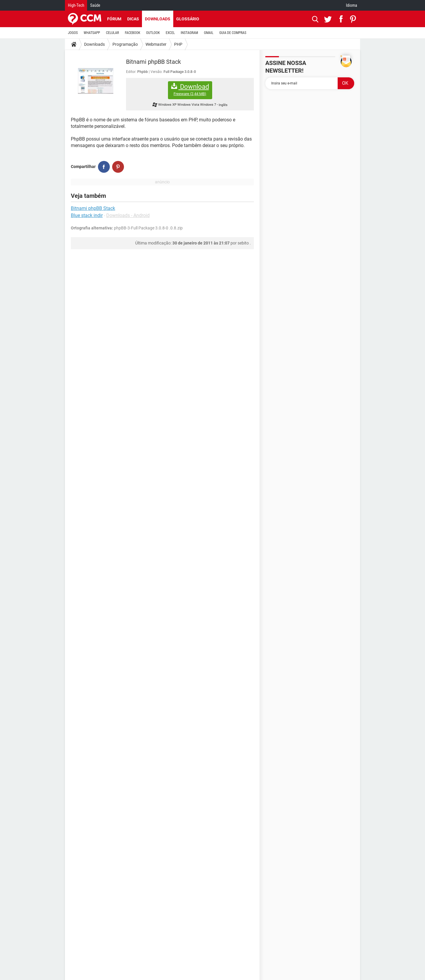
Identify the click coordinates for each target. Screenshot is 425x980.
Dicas (133, 19)
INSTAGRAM (189, 33)
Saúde (95, 5)
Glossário (188, 19)
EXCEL (170, 33)
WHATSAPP (92, 33)
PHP (178, 44)
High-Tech (76, 5)
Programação (125, 44)
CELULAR (112, 33)
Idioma (352, 5)
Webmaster (156, 44)
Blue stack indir (87, 215)
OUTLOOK (153, 33)
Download (190, 90)
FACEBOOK (133, 33)
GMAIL (209, 33)
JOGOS (73, 33)
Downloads (158, 19)
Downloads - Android (128, 215)
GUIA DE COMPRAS (233, 33)
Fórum (114, 19)
